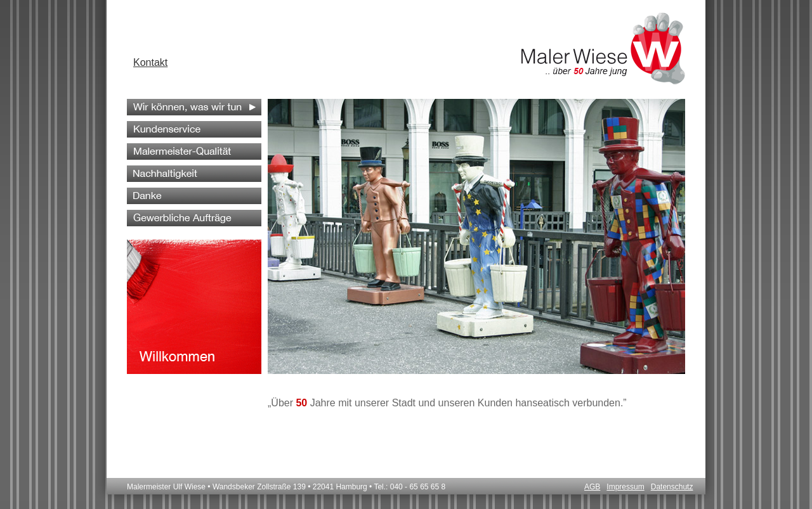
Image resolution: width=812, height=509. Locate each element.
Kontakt (150, 62)
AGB (592, 487)
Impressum (625, 487)
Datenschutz (672, 487)
